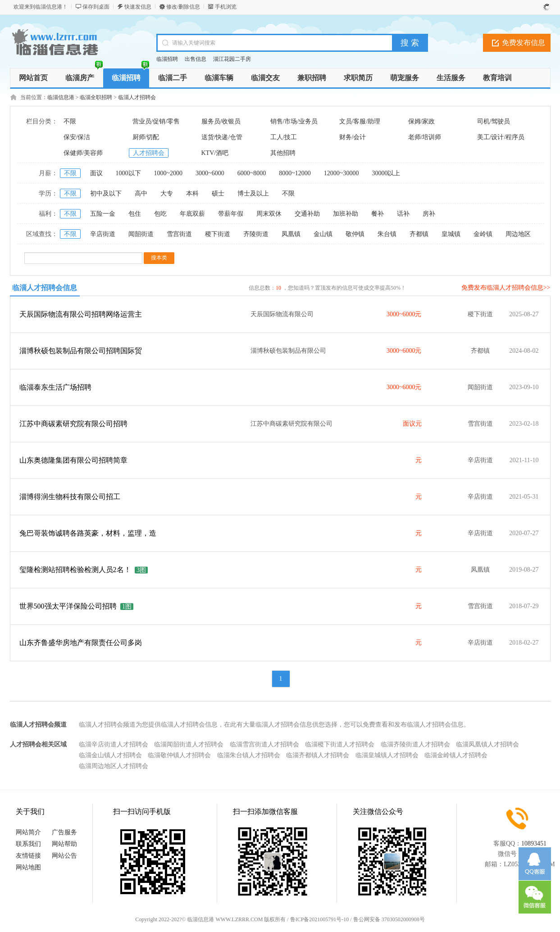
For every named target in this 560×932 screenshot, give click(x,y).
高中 (141, 193)
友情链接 (28, 856)
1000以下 (128, 173)
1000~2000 (168, 173)
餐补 (378, 214)
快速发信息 (138, 7)
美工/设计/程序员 (501, 137)
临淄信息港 (61, 97)
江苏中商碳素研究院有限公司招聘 (73, 424)
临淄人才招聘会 (137, 97)
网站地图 (28, 867)
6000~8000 (252, 173)
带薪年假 (231, 214)
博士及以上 (253, 193)
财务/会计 (353, 137)
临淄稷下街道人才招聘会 (340, 744)
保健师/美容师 (83, 153)
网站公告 (64, 856)
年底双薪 (192, 214)
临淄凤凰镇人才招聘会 (487, 744)
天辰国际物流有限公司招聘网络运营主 (81, 314)
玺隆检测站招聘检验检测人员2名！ (75, 570)
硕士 (218, 193)
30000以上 (386, 173)
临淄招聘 (167, 59)
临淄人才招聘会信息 (45, 288)
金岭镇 (483, 234)
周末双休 (269, 214)
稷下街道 (218, 234)
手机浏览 (226, 7)
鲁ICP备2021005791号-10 (320, 919)
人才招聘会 (149, 153)
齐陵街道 (256, 234)
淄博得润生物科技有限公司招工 (70, 497)
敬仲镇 (355, 234)
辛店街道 (103, 234)
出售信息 (196, 59)
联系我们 (28, 844)
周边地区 (518, 234)
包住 (135, 214)
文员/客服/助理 (360, 121)
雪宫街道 (179, 234)
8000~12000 (295, 173)
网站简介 (28, 832)
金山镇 (323, 234)
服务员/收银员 (221, 121)
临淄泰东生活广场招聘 (55, 387)
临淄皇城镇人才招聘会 (387, 755)
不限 (70, 121)
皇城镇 (451, 234)
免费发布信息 (524, 43)
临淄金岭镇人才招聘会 (456, 755)
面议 (96, 173)
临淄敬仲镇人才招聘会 (179, 755)
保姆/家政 (422, 121)
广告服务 (64, 832)
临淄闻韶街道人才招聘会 (189, 744)
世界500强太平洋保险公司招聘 (68, 606)
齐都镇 (419, 234)
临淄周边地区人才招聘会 (114, 766)
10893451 (534, 843)
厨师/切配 (146, 137)
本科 (192, 193)
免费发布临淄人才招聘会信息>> (506, 288)
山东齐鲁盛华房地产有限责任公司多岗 (81, 643)
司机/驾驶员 (494, 121)
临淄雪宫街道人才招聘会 (264, 744)
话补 (403, 214)
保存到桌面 (96, 7)
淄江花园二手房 (232, 59)
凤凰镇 (291, 234)
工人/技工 (284, 137)
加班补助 (346, 214)
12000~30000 (341, 173)
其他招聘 (283, 153)
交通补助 (307, 214)
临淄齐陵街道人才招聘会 (415, 744)
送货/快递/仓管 (222, 137)
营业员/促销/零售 (156, 121)
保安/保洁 (77, 137)
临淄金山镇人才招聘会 (110, 755)
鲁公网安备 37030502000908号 (389, 919)
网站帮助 (64, 844)
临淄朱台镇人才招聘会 (249, 755)
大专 (167, 193)
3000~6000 (210, 173)
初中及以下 (106, 193)
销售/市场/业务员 (294, 121)
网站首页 (33, 78)
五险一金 (103, 214)
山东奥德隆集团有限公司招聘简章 (73, 460)
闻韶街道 (141, 234)
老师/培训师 (425, 137)
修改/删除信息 (183, 7)
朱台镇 (387, 234)
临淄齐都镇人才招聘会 (318, 755)
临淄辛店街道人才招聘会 (114, 744)
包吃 (160, 214)
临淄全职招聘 (96, 97)
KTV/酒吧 (215, 153)
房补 (429, 214)
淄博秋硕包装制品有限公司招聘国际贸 (81, 351)
